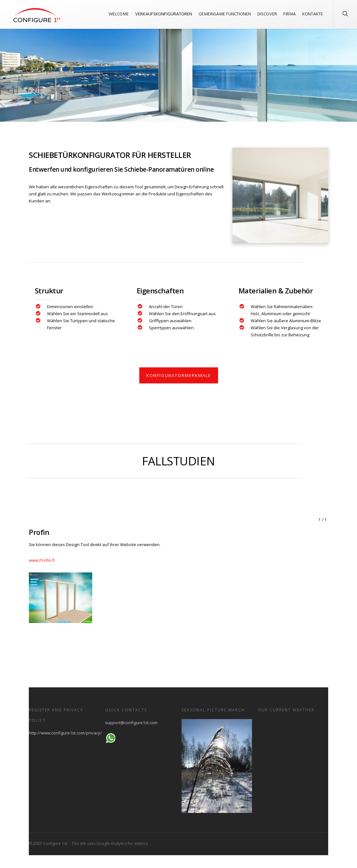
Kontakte (313, 14)
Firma (290, 14)
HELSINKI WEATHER (293, 743)
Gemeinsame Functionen (225, 14)
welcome (119, 14)
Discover (267, 14)
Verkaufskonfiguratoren (164, 14)
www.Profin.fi (42, 560)
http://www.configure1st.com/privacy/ (65, 733)
